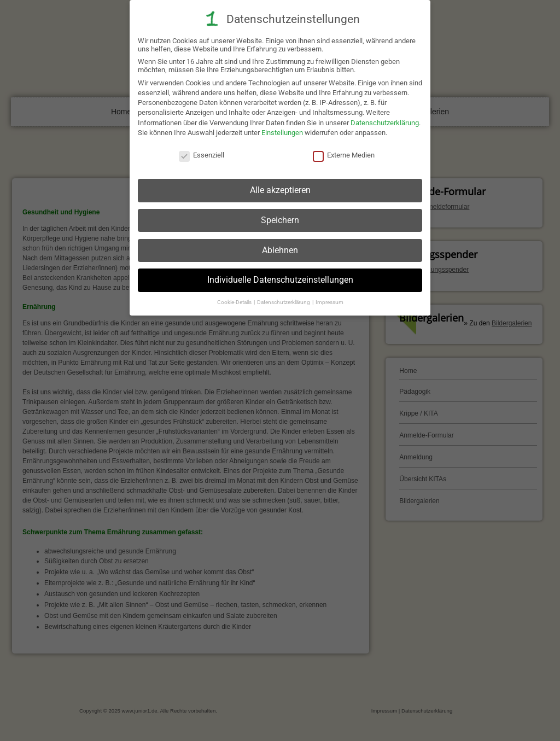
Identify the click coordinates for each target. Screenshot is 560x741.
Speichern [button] (280, 216)
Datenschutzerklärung (385, 118)
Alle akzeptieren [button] (280, 186)
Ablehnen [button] (280, 246)
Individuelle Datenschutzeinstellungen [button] (280, 276)
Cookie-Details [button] (235, 298)
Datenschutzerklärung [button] (284, 298)
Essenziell (202, 151)
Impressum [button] (329, 298)
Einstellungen (282, 128)
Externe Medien (344, 151)
